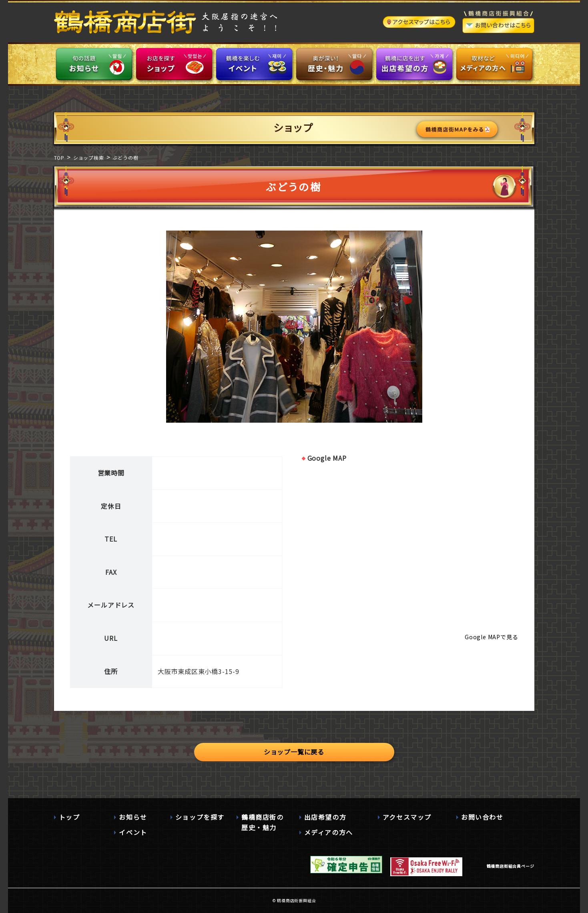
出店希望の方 (325, 817)
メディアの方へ (329, 832)
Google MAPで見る (491, 637)
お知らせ (133, 817)
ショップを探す (200, 817)
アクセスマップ (407, 817)
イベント (133, 832)
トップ (69, 817)
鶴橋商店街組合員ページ (511, 866)
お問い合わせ (482, 817)
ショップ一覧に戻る (294, 752)
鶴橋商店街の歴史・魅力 (263, 822)
